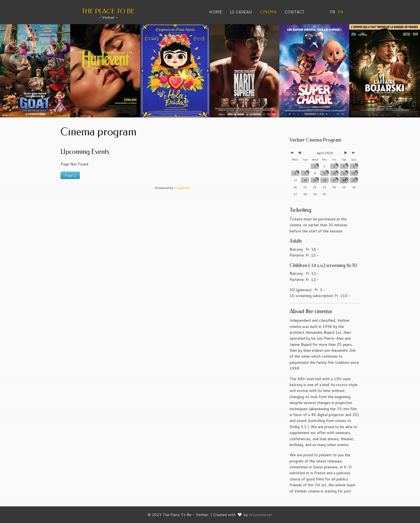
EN (341, 12)
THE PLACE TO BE (108, 11)
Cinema (268, 12)
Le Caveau (241, 12)
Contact (295, 12)
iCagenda (182, 188)
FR (333, 12)
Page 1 (70, 175)
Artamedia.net (261, 515)
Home (216, 12)
